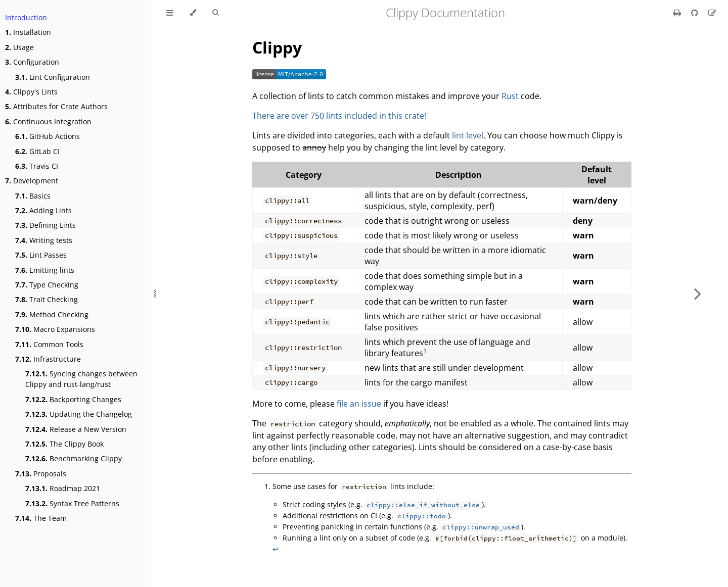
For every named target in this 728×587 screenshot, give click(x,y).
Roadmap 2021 (63, 488)
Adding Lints (43, 210)
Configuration (32, 62)
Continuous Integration (48, 121)
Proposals (41, 474)
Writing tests (44, 240)
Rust (510, 96)
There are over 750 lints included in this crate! (339, 116)
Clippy (277, 47)
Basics (33, 196)
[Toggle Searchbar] (215, 13)
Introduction (26, 17)
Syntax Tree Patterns (72, 503)
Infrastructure (48, 359)
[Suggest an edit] (712, 13)
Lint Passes (41, 255)
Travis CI (37, 166)
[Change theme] (193, 13)
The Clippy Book (64, 444)
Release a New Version (76, 429)
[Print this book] (678, 13)
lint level (468, 135)
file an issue (359, 404)
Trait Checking (47, 299)
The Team (41, 518)
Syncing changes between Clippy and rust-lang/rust (81, 379)
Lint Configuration (53, 77)
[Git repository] (696, 13)
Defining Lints (45, 225)
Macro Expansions (55, 329)
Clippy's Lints (31, 92)
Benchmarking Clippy (74, 458)
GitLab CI (37, 151)
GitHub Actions (48, 136)
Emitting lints (45, 270)
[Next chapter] (698, 293)
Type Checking (47, 285)
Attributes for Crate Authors (56, 106)
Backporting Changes (73, 399)
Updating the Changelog (79, 414)
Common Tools (49, 344)
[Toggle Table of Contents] (170, 13)
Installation (28, 32)
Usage (19, 47)
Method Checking (52, 314)
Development (32, 181)
